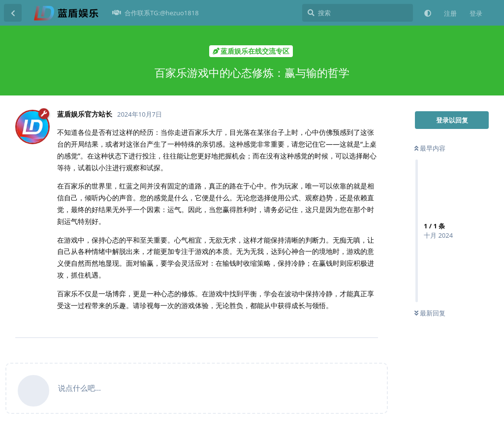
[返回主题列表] (13, 13)
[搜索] (358, 13)
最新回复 (430, 313)
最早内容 (430, 148)
